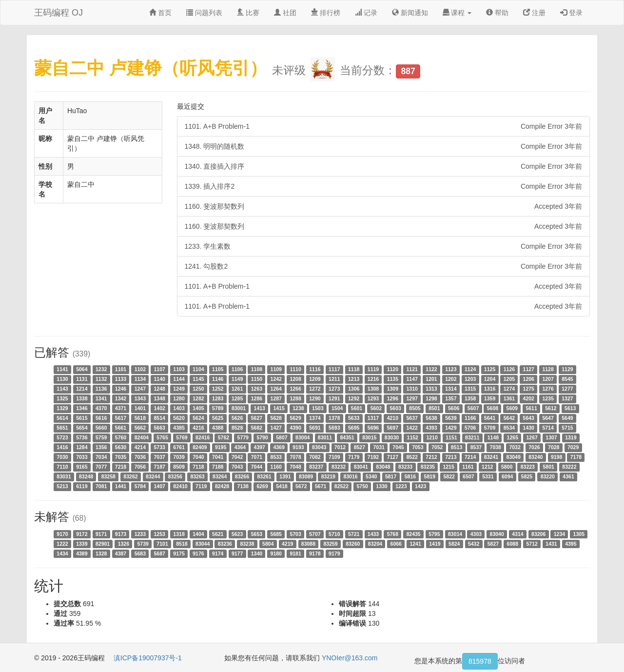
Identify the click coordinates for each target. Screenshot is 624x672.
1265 (513, 437)
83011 (325, 437)
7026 (534, 447)
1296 (393, 398)
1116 (315, 369)
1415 (279, 408)
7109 (334, 457)
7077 (101, 467)
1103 (179, 369)
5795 (434, 534)
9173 (121, 534)
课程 (457, 13)
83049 (514, 457)
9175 (179, 553)
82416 (203, 437)
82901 (103, 544)
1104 (198, 369)
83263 (197, 476)
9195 (221, 447)
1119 (373, 369)
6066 (396, 544)
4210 (393, 418)
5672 (301, 486)
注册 (534, 13)
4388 (218, 428)
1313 (431, 389)
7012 (340, 447)
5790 (262, 437)
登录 (571, 13)
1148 (493, 437)
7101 (162, 544)
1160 (276, 467)
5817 (391, 476)
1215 (448, 467)
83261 (264, 476)
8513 (457, 447)
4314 (517, 534)
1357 (451, 398)
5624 (198, 418)
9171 (101, 534)
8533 (276, 457)
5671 (321, 486)
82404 (142, 437)
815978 (480, 661)
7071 (257, 457)
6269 (262, 486)
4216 (198, 428)
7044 (257, 467)
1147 (412, 379)
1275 (529, 389)
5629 (295, 418)
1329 (62, 408)
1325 (62, 398)
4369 (279, 447)
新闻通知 (410, 13)
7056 (140, 467)
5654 (82, 428)
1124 (470, 369)
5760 (121, 437)
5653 (257, 534)
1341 (101, 398)
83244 (153, 476)
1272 (315, 389)
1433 (373, 534)
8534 (509, 428)
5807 (282, 437)
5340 (371, 476)
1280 (179, 398)
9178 (315, 553)
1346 (82, 408)
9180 (276, 553)
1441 (121, 486)
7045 (398, 447)
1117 (334, 369)
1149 (237, 379)
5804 (268, 544)
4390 (295, 428)
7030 (62, 457)
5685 (276, 534)
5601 (357, 408)
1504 (337, 408)
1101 (121, 369)
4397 (260, 447)
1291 (334, 398)
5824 (454, 544)
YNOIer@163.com (350, 658)
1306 (354, 389)
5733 (160, 447)
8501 (434, 408)
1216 (373, 379)
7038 (496, 447)
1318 (179, 534)
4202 (529, 398)
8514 (160, 418)
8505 (415, 408)
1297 (412, 398)
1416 (62, 447)
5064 (82, 369)
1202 (451, 379)
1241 (415, 544)
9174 (218, 553)
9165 (82, 467)
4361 (568, 476)
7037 (160, 457)
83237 (316, 467)
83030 (392, 437)
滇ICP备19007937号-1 (148, 658)
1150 (257, 379)
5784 (140, 486)
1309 (393, 389)
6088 (513, 544)
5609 (512, 408)
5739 (143, 544)
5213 (62, 486)
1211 (334, 379)
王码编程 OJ (58, 13)
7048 (295, 467)
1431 (551, 544)
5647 (548, 418)
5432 (474, 544)
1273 (334, 389)
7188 (218, 467)
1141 (62, 369)
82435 (413, 534)
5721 (354, 534)
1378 (334, 418)
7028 (554, 447)
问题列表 (204, 13)
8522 (412, 457)
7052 (437, 447)
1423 (420, 486)
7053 (418, 447)
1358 (470, 398)
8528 (237, 428)
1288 (295, 398)
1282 (198, 398)
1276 (548, 389)
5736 (82, 437)
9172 (82, 534)
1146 (218, 379)
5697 (393, 428)
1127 (529, 369)
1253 (160, 534)
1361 (509, 398)
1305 (579, 534)
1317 (373, 418)
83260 (353, 544)
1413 (260, 408)
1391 (285, 476)
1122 (431, 369)
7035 (121, 457)
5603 (395, 408)
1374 (315, 418)
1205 (509, 379)
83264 (220, 476)
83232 (339, 467)
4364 (240, 447)
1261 (237, 389)
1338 (82, 398)
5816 (410, 476)
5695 (354, 428)
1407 (160, 486)
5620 (179, 418)
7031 (379, 447)
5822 (449, 476)
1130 (62, 379)
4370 (101, 408)
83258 (108, 476)
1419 (435, 544)
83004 (302, 437)
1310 (412, 389)
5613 (570, 408)
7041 (218, 457)
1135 (393, 379)
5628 (276, 418)
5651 (62, 428)
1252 (218, 389)
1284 (82, 447)
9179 (334, 553)
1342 (121, 398)
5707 (315, 534)
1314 (451, 389)
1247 (140, 389)
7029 (573, 447)
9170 (62, 534)
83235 (428, 467)
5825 (527, 476)
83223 (528, 467)
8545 (567, 379)
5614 (62, 418)
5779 (243, 437)
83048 (383, 467)
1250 (198, 389)
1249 (179, 389)
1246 (121, 389)
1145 (198, 379)
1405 (198, 408)
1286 (257, 398)
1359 (490, 398)
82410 (180, 486)
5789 (218, 408)
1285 (237, 398)
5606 (454, 408)
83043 (319, 447)
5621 (218, 534)
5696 (373, 428)
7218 (121, 467)
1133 (121, 379)
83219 (328, 476)
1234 (559, 534)
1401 (140, 408)
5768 (393, 534)
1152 (413, 437)
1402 (160, 408)
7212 (431, 457)
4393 (431, 428)
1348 (160, 398)
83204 (375, 544)
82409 (200, 447)
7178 (576, 457)
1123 (451, 369)
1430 (529, 428)
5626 (237, 418)
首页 (160, 13)
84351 (347, 437)
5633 (354, 418)
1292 (354, 398)
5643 (529, 418)
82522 (341, 486)
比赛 (248, 13)
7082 (315, 457)
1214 (82, 389)
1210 (432, 437)
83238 (247, 544)
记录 (366, 13)
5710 (334, 534)
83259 (330, 544)
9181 (295, 553)
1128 (548, 369)
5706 (470, 428)
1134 (140, 379)
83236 (225, 544)
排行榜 (326, 13)
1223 (401, 486)
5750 (362, 486)
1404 (198, 534)
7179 (354, 457)
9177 (237, 553)
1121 (412, 369)
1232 (101, 369)
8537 (476, 447)
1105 (218, 369)
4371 (121, 408)
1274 (509, 389)
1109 (276, 369)
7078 (295, 457)
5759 (101, 437)
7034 (101, 457)
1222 (62, 544)
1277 (567, 389)
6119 (82, 486)
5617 (121, 418)
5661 (121, 428)
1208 (295, 379)
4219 (287, 544)
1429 (451, 428)
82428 (222, 486)
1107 (160, 369)
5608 (493, 408)
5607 (473, 408)
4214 (140, 447)
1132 (101, 379)
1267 (532, 437)
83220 (548, 476)
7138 (243, 486)
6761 (179, 447)
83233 (405, 467)
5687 (160, 553)
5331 (488, 476)
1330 (381, 486)
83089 (306, 476)
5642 (509, 418)
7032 (515, 447)
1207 (548, 379)
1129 (567, 369)
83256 (175, 476)
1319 (571, 437)
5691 (315, 428)
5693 (334, 428)
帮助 (497, 13)
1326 (124, 544)
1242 (276, 379)
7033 (82, 457)
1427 (276, 428)
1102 (140, 369)
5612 (551, 408)
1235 (548, 398)
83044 (203, 544)
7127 (393, 457)
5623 (237, 534)
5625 (218, 418)
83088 (308, 544)
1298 (431, 398)
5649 (567, 418)
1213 (354, 379)
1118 (354, 369)
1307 (551, 437)
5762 (224, 437)
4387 (121, 553)
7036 (140, 457)
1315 (470, 389)
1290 (315, 398)
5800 (507, 467)
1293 (373, 398)
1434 (62, 553)
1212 (487, 467)
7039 (179, 457)
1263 (257, 389)
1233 (140, 534)
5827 (493, 544)
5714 (548, 428)
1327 (567, 398)
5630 (121, 447)
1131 (82, 379)
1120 (393, 369)
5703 (295, 534)
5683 (140, 553)
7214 (470, 457)
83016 (350, 476)
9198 (556, 457)
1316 (490, 389)
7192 (373, 457)
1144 (179, 379)
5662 (140, 428)
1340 (257, 553)
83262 (130, 476)
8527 (360, 447)
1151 (451, 437)
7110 (62, 467)
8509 (179, 467)
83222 (569, 467)
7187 (160, 467)
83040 (497, 534)
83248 (86, 476)
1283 (218, 398)
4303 (476, 534)
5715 (567, 428)
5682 (257, 428)
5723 (62, 437)
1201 (431, 379)
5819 (430, 476)
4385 (179, 428)
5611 (531, 408)
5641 (490, 418)
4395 (571, 544)
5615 (82, 418)
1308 (373, 389)
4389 (82, 553)
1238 (298, 408)
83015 (369, 437)
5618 (140, 418)
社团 (285, 13)
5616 (101, 418)
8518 (182, 544)
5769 (182, 437)
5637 (412, 418)
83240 (536, 457)
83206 (538, 534)
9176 (198, 553)
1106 (237, 369)
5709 (490, 428)
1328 (101, 553)
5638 (431, 418)
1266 (295, 389)
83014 (455, 534)
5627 (257, 418)
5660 (101, 428)
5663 (160, 428)
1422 (412, 428)
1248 (160, 389)
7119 (201, 486)
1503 (318, 408)
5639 (451, 418)
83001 (239, 408)
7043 (237, 467)
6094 (507, 476)
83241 (491, 457)
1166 (470, 418)
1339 (82, 544)
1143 (62, 389)
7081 (101, 486)
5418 (282, 486)
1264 (276, 389)
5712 (532, 544)
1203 (470, 379)
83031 (64, 476)
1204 (490, 379)
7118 (198, 467)
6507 (468, 476)
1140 (160, 379)
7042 (237, 457)
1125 (490, 369)
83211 (472, 437)
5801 (548, 467)
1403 (179, 408)
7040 (198, 457)
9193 (298, 447)
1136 (101, 389)
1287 (276, 398)
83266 (242, 476)
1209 (315, 379)
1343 (140, 398)
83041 (361, 467)
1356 (101, 447)
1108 (257, 369)
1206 (529, 379)
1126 (509, 369)
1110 (295, 369)
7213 (451, 457)
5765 (162, 437)
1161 (468, 467)
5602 (376, 408)
